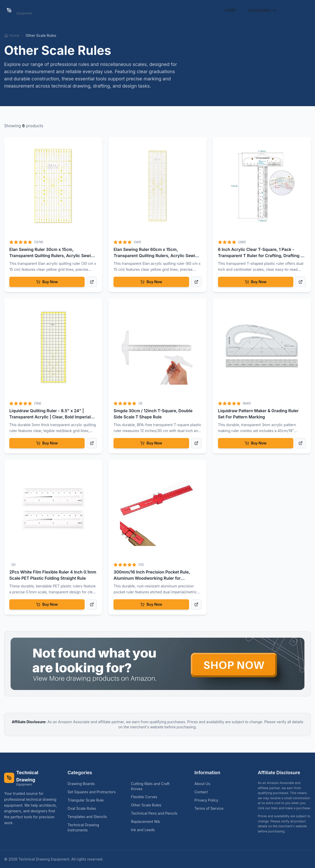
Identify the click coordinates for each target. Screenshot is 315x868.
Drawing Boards (83, 784)
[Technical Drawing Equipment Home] (31, 10)
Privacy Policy (206, 800)
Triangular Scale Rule (88, 800)
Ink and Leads (145, 830)
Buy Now (47, 282)
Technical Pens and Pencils (156, 813)
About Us (202, 784)
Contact (201, 792)
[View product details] (92, 282)
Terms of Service (209, 808)
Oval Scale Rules (84, 808)
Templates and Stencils (89, 817)
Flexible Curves (146, 797)
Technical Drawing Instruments (94, 827)
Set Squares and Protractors (94, 792)
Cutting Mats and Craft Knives (158, 786)
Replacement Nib (148, 821)
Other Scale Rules (148, 805)
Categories (263, 11)
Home (230, 10)
